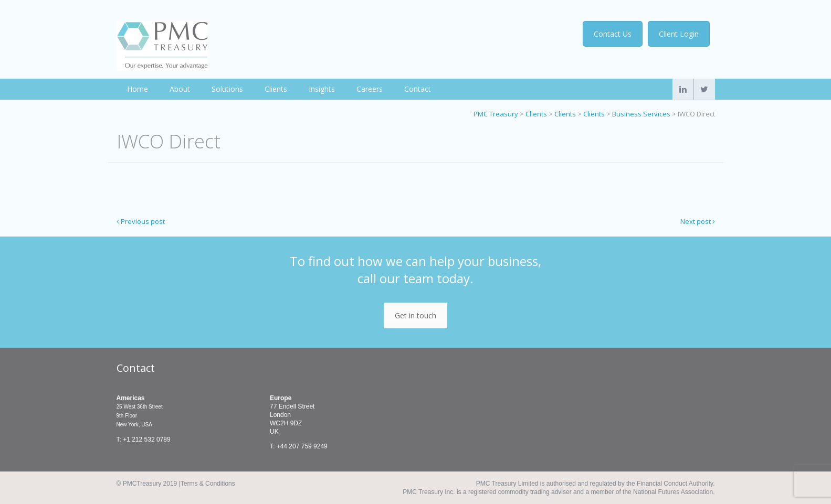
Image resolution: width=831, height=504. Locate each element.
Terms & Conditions (208, 484)
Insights (322, 89)
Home (138, 89)
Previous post (141, 221)
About (180, 89)
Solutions (227, 89)
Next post (698, 221)
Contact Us (616, 34)
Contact (418, 89)
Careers (370, 89)
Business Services (641, 114)
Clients (276, 89)
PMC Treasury (496, 114)
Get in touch (416, 315)
